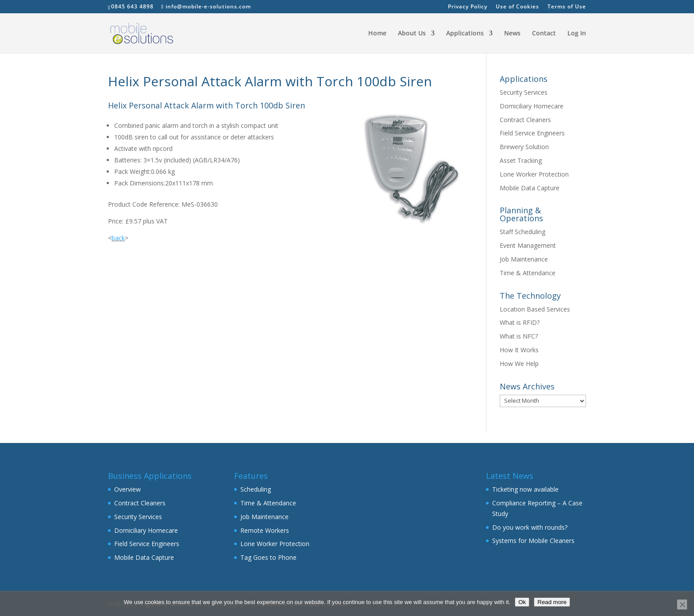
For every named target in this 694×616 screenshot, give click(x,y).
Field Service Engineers (532, 133)
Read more (552, 602)
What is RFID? (520, 322)
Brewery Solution (524, 147)
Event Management (528, 245)
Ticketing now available (525, 489)
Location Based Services (535, 309)
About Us (412, 34)
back (118, 238)
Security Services (524, 92)
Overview (127, 489)
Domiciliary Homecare (532, 106)
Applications (465, 34)
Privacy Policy (468, 7)
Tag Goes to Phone (268, 557)
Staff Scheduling (522, 232)
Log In (577, 34)
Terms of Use (567, 7)
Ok (522, 602)
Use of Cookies (517, 7)
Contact (544, 34)
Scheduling (256, 489)
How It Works (519, 350)
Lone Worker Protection (534, 174)
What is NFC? (519, 336)
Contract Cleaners (525, 120)
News (512, 34)
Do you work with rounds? (530, 527)
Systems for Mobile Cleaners (533, 541)
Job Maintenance (524, 259)
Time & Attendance (528, 273)
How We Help (519, 364)
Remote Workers (265, 530)
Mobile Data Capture (530, 188)
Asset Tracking (521, 160)
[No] (682, 604)
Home (377, 34)
